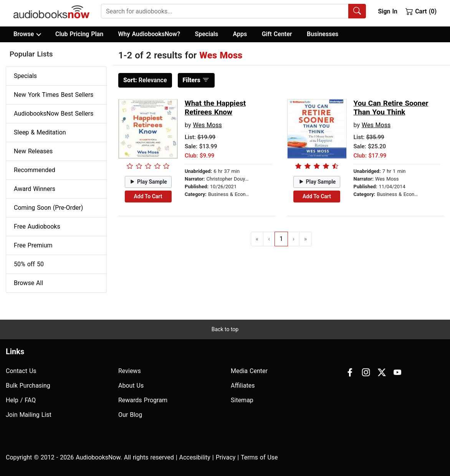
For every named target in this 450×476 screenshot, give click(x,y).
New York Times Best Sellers (54, 95)
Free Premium (33, 245)
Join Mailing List (29, 415)
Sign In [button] (387, 11)
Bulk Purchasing (28, 386)
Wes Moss (207, 125)
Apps (240, 34)
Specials (206, 34)
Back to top (225, 329)
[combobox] (233, 11)
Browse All (28, 283)
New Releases (33, 151)
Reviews (130, 371)
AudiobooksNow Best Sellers (54, 114)
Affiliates (243, 386)
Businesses (323, 34)
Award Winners (35, 189)
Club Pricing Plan (79, 34)
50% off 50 (29, 264)
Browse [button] (27, 34)
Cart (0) (421, 11)
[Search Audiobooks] (357, 11)
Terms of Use (259, 457)
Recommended (35, 170)
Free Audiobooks (37, 226)
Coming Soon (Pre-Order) (48, 208)
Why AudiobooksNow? (149, 34)
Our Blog (130, 415)
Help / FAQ (21, 400)
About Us (131, 386)
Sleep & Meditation (40, 132)
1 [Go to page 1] (281, 239)
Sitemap (242, 400)
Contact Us (21, 371)
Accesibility (195, 457)
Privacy (226, 457)
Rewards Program (143, 400)
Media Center (249, 371)
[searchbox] (225, 11)
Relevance (145, 80)
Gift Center (277, 34)
